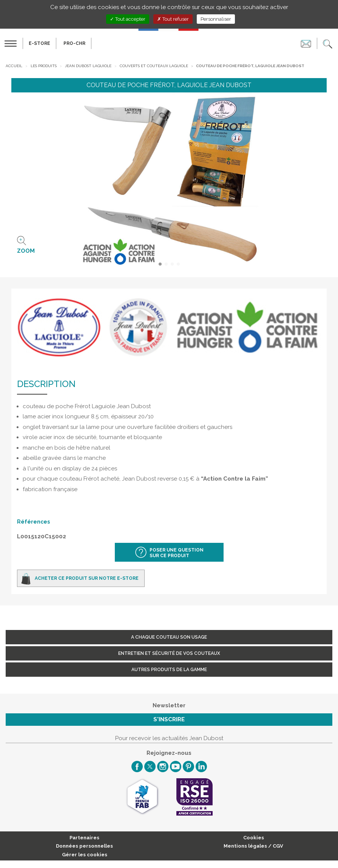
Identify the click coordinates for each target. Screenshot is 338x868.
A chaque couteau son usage (169, 637)
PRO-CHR (74, 43)
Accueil (14, 66)
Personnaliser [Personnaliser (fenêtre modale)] (216, 19)
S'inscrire (169, 719)
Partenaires (84, 838)
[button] (328, 43)
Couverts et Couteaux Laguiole (154, 66)
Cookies (254, 838)
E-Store (39, 43)
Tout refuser (173, 19)
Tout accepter (128, 19)
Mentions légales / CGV (253, 846)
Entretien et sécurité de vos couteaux (169, 653)
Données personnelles (84, 846)
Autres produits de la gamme (169, 670)
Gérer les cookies (85, 855)
